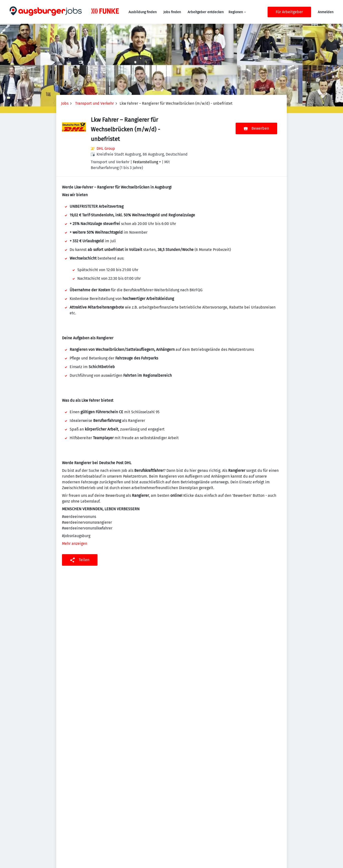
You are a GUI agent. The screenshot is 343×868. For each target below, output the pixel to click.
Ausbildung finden (143, 12)
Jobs (65, 103)
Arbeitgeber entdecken (206, 12)
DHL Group (106, 149)
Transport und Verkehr (95, 103)
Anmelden (326, 12)
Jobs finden (172, 12)
